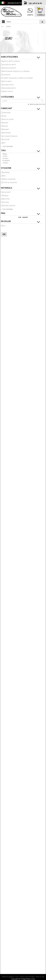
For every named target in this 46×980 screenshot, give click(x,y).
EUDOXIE (6, 140)
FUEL (5, 116)
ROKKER (6, 129)
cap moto (7, 75)
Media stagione (9, 179)
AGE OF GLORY (8, 119)
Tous (5, 154)
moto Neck (7, 81)
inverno (6, 172)
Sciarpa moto (8, 85)
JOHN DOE (7, 113)
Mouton (6, 199)
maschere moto (9, 88)
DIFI (4, 143)
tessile (5, 196)
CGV (17, 977)
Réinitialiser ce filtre (37, 104)
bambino (6, 161)
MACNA (5, 123)
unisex (5, 163)
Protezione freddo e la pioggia (16, 71)
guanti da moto (9, 65)
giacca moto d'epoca (11, 61)
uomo (5, 156)
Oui (4, 226)
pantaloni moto (9, 68)
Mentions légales (8, 977)
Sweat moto (8, 91)
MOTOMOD (7, 133)
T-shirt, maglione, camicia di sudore (18, 78)
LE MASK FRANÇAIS (10, 136)
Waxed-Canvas (9, 206)
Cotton (6, 202)
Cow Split (7, 192)
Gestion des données (27, 977)
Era (4, 176)
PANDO (5, 126)
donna (5, 158)
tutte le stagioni (10, 183)
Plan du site (40, 977)
